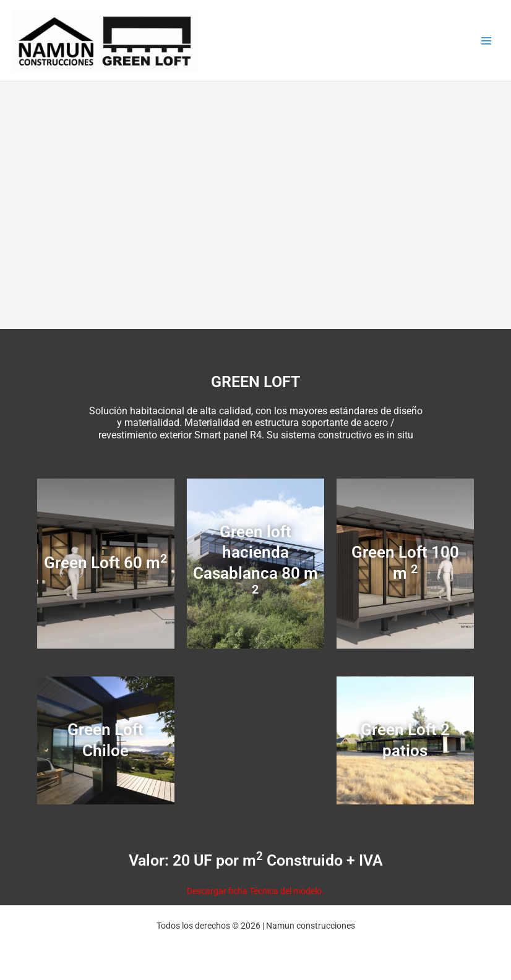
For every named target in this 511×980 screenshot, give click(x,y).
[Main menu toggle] (487, 40)
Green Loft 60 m (105, 563)
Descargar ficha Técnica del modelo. (255, 891)
